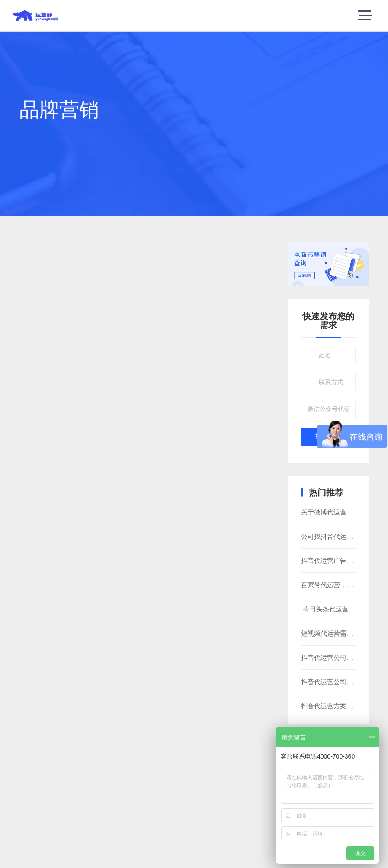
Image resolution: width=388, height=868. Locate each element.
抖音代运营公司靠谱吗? (335, 657)
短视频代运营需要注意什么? (342, 633)
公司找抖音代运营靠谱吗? (338, 536)
